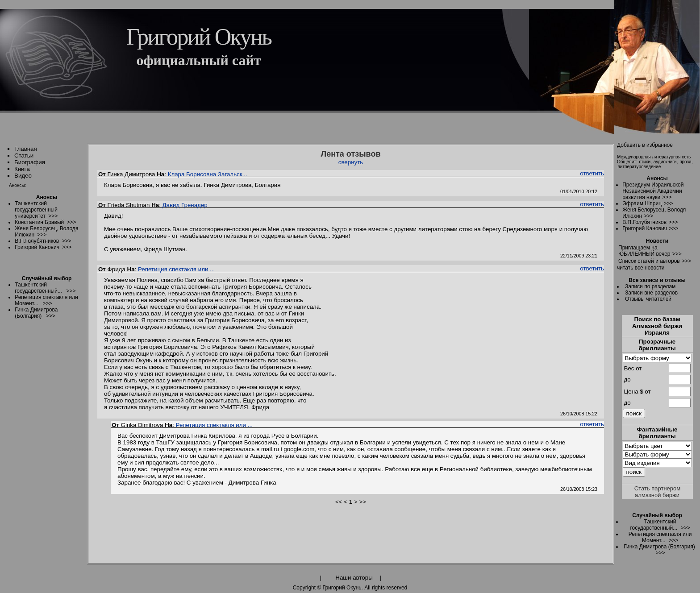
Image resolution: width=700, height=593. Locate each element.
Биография (30, 162)
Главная (26, 149)
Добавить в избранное (645, 145)
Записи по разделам (650, 286)
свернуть (351, 162)
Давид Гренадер (185, 205)
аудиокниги (665, 162)
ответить (592, 173)
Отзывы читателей (648, 299)
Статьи (24, 156)
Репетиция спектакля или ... (176, 269)
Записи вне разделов (651, 293)
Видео (23, 176)
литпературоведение (639, 167)
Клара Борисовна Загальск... (208, 174)
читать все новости (641, 268)
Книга (22, 169)
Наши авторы (354, 578)
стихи (645, 162)
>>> (667, 197)
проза (685, 162)
